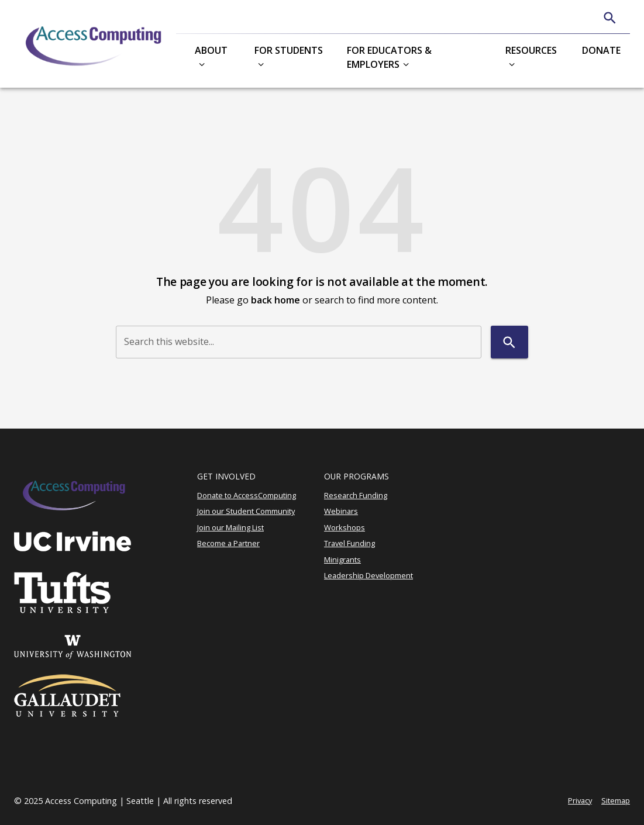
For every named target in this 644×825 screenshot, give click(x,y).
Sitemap (616, 800)
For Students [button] (289, 50)
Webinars (341, 511)
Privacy (580, 800)
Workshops (345, 527)
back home (275, 300)
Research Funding (356, 495)
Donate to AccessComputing (247, 495)
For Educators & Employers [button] (389, 57)
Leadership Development (369, 575)
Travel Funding (349, 543)
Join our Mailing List (230, 527)
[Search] (610, 18)
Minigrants (342, 560)
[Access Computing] (95, 44)
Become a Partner (228, 543)
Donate (601, 50)
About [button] (211, 50)
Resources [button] (531, 50)
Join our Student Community (246, 511)
